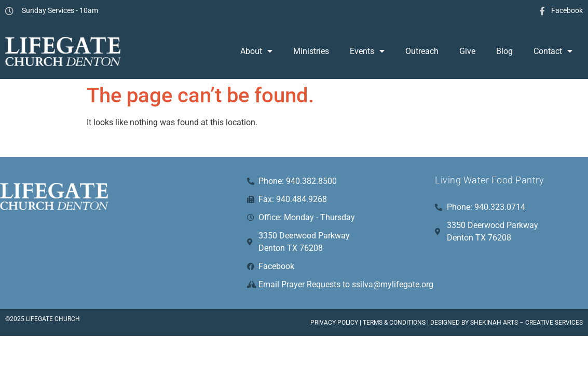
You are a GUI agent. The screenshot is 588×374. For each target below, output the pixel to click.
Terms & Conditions (394, 323)
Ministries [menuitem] (311, 51)
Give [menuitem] (467, 51)
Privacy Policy (334, 323)
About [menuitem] (256, 51)
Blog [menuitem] (504, 51)
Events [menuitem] (367, 51)
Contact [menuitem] (553, 51)
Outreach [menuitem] (422, 51)
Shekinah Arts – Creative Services (527, 323)
